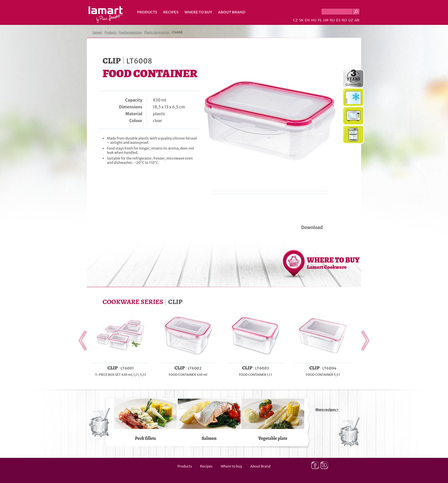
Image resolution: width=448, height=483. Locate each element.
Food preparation (130, 32)
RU (332, 20)
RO (344, 20)
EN (307, 20)
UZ (351, 20)
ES (338, 20)
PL (320, 20)
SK (301, 20)
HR (326, 20)
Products (147, 12)
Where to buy (198, 12)
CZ (295, 20)
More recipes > (327, 410)
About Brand (232, 12)
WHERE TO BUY (333, 263)
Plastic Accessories (157, 32)
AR (357, 20)
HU (314, 20)
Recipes (171, 12)
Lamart (106, 15)
